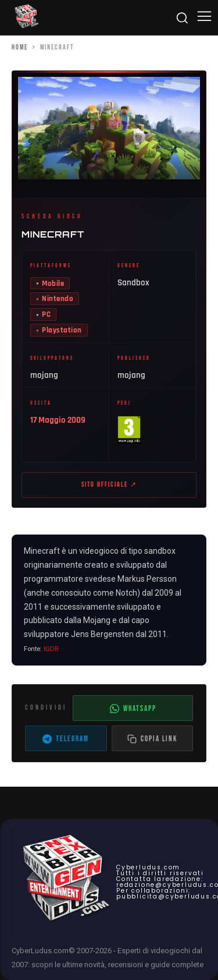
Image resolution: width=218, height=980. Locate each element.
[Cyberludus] (26, 17)
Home (20, 47)
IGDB (51, 649)
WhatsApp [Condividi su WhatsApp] (133, 709)
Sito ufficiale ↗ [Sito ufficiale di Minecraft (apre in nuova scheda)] (109, 485)
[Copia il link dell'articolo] (153, 738)
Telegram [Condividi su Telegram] (66, 739)
